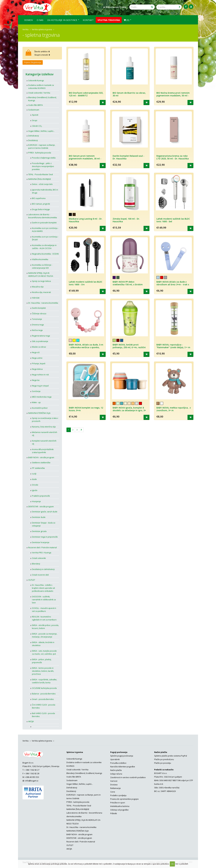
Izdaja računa (116, 774)
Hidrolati (36, 298)
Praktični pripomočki (41, 496)
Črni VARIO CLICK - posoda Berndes (44, 706)
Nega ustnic (37, 358)
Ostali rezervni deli (40, 575)
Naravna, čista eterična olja (44, 427)
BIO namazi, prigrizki (41, 204)
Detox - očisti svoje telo (42, 184)
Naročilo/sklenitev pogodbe (123, 766)
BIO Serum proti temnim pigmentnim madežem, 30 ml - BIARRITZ (85, 158)
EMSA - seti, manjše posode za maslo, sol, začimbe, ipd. (44, 652)
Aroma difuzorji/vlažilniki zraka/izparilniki (43, 451)
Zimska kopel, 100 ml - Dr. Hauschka (126, 220)
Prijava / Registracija (33, 62)
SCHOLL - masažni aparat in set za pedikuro (44, 610)
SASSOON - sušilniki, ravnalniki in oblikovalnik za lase (44, 599)
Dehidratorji (34, 136)
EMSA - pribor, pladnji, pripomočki (42, 661)
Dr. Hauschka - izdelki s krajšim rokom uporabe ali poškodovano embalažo (43, 588)
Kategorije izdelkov (40, 74)
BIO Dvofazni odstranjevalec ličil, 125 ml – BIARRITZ (86, 94)
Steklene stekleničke (41, 462)
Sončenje (36, 391)
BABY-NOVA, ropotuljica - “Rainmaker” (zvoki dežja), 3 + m (173, 346)
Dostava (114, 784)
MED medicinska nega (42, 397)
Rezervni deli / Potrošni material (42, 547)
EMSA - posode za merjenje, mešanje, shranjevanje (45, 635)
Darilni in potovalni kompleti (44, 222)
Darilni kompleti (39, 308)
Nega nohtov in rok (40, 374)
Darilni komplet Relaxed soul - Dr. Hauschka (128, 157)
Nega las (36, 380)
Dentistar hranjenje (41, 542)
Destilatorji (33, 140)
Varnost (114, 781)
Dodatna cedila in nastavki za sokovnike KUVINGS (41, 87)
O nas (40, 20)
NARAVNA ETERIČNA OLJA (39, 413)
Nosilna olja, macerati (41, 292)
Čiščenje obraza (39, 313)
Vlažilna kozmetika (40, 259)
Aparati (35, 115)
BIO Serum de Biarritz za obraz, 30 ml (129, 94)
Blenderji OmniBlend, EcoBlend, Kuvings (42, 99)
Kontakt (88, 20)
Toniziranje (37, 319)
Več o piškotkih (182, 864)
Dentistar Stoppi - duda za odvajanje (44, 524)
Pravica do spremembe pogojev (124, 799)
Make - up (36, 402)
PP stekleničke (38, 468)
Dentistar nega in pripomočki (45, 537)
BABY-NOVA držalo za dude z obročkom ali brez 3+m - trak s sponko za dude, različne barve (173, 284)
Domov (29, 20)
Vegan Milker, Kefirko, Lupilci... (41, 131)
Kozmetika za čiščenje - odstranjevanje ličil (42, 266)
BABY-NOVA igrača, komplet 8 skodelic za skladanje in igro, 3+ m (129, 410)
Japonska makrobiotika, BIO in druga (45, 191)
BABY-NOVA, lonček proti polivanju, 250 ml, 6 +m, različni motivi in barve (129, 347)
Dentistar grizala (39, 531)
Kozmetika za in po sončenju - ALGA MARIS (45, 230)
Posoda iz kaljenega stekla (44, 158)
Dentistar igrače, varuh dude (45, 512)
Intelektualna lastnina (120, 806)
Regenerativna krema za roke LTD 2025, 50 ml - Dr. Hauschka (173, 157)
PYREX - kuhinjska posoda (40, 153)
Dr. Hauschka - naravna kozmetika (43, 303)
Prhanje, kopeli (39, 363)
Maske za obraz (39, 347)
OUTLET (32, 580)
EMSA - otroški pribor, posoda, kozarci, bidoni (45, 627)
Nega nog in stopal (40, 386)
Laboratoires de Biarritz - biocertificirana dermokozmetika (43, 216)
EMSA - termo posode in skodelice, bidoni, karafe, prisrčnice (43, 671)
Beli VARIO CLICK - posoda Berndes (43, 715)
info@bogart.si (32, 781)
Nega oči (36, 352)
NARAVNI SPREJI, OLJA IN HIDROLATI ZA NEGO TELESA (41, 274)
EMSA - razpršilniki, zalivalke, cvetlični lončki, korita (44, 681)
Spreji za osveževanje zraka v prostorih (45, 420)
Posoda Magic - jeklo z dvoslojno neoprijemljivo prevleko (43, 166)
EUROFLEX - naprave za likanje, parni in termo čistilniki (42, 146)
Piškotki (114, 813)
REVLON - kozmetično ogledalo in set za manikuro (44, 618)
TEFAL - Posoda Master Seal (40, 174)
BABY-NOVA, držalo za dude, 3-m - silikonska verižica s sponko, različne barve (86, 347)
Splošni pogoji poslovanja (122, 756)
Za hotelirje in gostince (62, 20)
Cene (113, 792)
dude (34, 479)
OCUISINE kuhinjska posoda (44, 688)
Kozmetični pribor (40, 408)
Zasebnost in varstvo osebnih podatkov (128, 777)
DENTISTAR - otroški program (41, 506)
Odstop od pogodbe (119, 810)
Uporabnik (115, 759)
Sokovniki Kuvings (36, 80)
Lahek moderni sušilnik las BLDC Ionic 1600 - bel (173, 220)
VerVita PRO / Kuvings (42, 552)
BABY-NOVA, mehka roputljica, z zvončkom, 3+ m (174, 409)
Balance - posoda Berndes (44, 694)
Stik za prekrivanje (40, 341)
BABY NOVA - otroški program (41, 457)
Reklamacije (115, 788)
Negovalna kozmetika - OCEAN (45, 254)
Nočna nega (37, 330)
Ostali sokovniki (39, 558)
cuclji (34, 474)
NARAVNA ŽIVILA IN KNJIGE (40, 179)
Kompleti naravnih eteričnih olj (44, 442)
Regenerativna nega (41, 336)
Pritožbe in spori (118, 802)
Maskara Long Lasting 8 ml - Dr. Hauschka (86, 220)
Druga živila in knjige (41, 209)
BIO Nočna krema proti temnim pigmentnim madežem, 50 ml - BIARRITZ (173, 95)
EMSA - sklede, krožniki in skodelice (43, 644)
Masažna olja (38, 287)
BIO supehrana (39, 198)
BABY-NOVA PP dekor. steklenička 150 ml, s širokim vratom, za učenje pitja (128, 284)
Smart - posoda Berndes (43, 699)
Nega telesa (37, 369)
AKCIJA (31, 721)
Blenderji (36, 564)
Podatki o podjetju (118, 795)
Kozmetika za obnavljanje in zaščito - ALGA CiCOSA (44, 247)
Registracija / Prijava (115, 7)
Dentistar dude (39, 517)
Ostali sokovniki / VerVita (39, 93)
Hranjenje (36, 501)
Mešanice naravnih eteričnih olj (45, 434)
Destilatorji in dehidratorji (43, 569)
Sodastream (34, 110)
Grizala (35, 485)
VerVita (25, 29)
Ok (172, 864)
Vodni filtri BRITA (35, 105)
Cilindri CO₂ (37, 126)
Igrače (35, 490)
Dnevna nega (38, 325)
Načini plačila (116, 770)
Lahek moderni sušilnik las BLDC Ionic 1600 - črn (86, 283)
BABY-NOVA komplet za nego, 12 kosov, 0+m (86, 409)
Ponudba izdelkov (118, 763)
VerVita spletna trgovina (42, 29)
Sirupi (35, 120)
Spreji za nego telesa (41, 281)
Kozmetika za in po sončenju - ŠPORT (45, 238)
